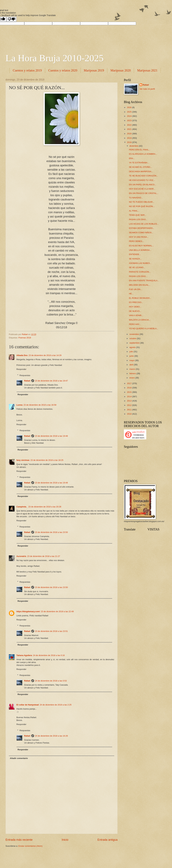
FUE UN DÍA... (136, 289)
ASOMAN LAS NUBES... (140, 263)
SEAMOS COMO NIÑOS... (141, 233)
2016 (130, 388)
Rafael (27, 381)
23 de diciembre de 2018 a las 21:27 (44, 556)
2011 (130, 410)
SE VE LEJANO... (137, 267)
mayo (132, 360)
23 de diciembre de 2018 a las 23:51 (51, 631)
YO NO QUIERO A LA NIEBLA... (144, 328)
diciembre (134, 146)
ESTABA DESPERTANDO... (142, 228)
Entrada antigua (108, 840)
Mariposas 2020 (121, 70)
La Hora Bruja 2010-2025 (55, 58)
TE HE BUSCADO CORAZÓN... (143, 176)
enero (132, 378)
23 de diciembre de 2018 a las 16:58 (40, 405)
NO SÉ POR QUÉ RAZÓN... (142, 206)
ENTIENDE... (135, 254)
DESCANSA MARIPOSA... (141, 171)
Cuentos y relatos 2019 (27, 70)
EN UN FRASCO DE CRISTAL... (144, 193)
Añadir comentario (19, 758)
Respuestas (25, 375)
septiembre (135, 343)
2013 (130, 401)
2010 (130, 414)
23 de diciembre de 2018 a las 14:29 (45, 355)
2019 (130, 138)
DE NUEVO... (135, 311)
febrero (133, 373)
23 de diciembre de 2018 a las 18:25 (47, 460)
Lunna (19, 405)
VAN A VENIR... (136, 315)
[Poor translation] (12, 19)
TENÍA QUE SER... (138, 215)
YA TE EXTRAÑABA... (139, 163)
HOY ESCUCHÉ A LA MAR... (142, 189)
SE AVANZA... (135, 259)
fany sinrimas (23, 460)
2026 (130, 107)
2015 (130, 392)
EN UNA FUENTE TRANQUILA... (144, 281)
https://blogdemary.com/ (28, 611)
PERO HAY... (135, 324)
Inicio (65, 840)
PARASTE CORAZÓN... (140, 272)
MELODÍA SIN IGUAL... (140, 285)
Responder (21, 369)
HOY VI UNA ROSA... (139, 237)
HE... (131, 294)
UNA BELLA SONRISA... (140, 250)
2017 (130, 383)
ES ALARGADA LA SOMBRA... (143, 154)
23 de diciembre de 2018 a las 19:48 (51, 436)
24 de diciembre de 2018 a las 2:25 (56, 705)
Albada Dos (22, 355)
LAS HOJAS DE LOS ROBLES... (144, 224)
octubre (133, 338)
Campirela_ (22, 507)
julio (131, 352)
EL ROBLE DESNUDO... (140, 298)
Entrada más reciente (19, 840)
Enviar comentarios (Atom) (30, 846)
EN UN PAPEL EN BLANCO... (142, 185)
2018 (130, 142)
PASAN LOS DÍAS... (138, 219)
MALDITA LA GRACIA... (140, 320)
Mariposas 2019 (94, 70)
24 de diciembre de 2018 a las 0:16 (49, 655)
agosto (133, 347)
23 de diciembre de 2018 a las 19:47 (51, 381)
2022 (130, 125)
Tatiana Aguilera (24, 655)
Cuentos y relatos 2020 (63, 70)
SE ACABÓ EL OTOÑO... (140, 167)
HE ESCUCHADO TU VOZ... (142, 180)
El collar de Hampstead (28, 705)
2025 (130, 112)
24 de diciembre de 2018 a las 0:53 (51, 681)
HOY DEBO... (135, 307)
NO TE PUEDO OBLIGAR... (142, 202)
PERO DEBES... (136, 241)
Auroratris (21, 556)
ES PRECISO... (136, 302)
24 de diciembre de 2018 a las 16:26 (51, 736)
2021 (130, 129)
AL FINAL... (134, 211)
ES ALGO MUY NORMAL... (141, 246)
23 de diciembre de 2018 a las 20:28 (45, 507)
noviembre (134, 334)
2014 (130, 397)
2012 (130, 405)
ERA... (132, 158)
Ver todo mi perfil (147, 89)
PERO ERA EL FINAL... (140, 150)
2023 (130, 120)
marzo (132, 369)
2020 (130, 134)
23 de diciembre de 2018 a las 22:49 (57, 611)
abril (132, 365)
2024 (130, 116)
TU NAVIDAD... (136, 198)
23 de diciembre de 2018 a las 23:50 (51, 532)
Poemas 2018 (25, 338)
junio (132, 356)
